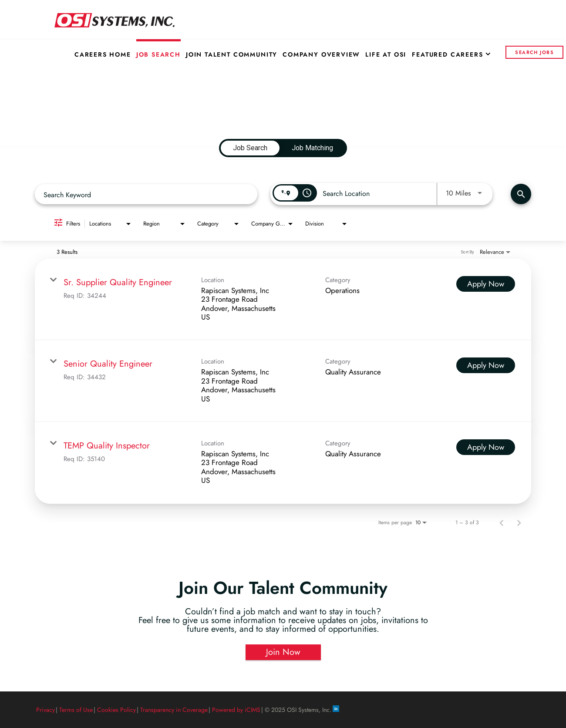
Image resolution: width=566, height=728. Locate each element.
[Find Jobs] (521, 194)
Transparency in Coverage (174, 710)
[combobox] (146, 194)
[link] (283, 300)
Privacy (45, 710)
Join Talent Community (232, 54)
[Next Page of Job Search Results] (519, 522)
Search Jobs (534, 52)
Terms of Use (76, 710)
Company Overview (321, 54)
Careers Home (103, 54)
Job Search (158, 54)
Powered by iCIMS (236, 710)
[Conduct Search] (521, 194)
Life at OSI (386, 54)
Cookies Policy (116, 710)
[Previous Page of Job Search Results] (502, 522)
